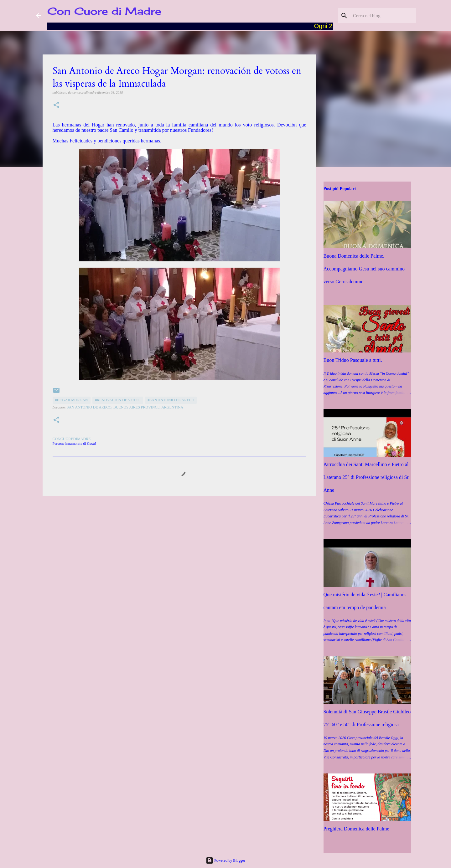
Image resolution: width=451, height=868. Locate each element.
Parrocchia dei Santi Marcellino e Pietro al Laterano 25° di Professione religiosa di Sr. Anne (367, 477)
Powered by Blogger (225, 860)
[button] (56, 105)
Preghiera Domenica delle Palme (356, 829)
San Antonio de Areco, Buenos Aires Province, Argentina (125, 407)
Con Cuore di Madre (104, 11)
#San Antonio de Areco (171, 400)
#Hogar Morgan (72, 400)
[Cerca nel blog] (383, 16)
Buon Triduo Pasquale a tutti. (353, 360)
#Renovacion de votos (118, 400)
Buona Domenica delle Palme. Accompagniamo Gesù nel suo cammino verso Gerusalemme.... (364, 269)
